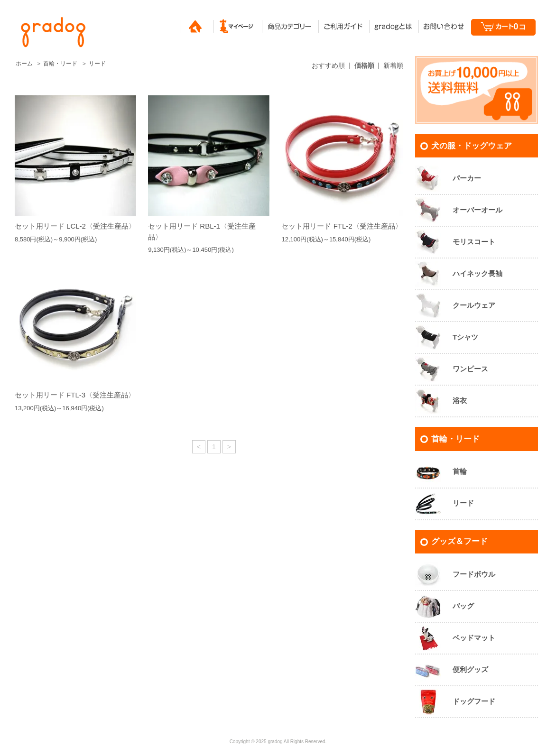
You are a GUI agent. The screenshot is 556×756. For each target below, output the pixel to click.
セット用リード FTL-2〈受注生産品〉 (342, 226)
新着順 (393, 65)
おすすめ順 (328, 65)
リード (97, 64)
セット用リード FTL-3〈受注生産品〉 (75, 395)
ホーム (24, 64)
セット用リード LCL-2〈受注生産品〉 (75, 226)
